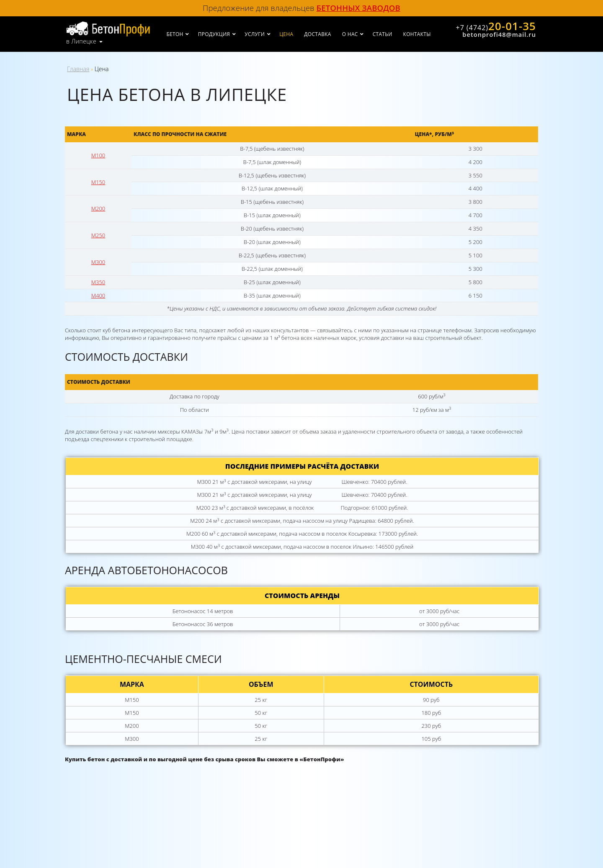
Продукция (214, 34)
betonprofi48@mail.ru (499, 35)
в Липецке (81, 41)
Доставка (317, 34)
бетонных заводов (358, 8)
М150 (98, 182)
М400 (98, 295)
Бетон (175, 34)
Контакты (417, 34)
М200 (98, 208)
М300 (98, 262)
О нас (350, 34)
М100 (98, 155)
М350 (98, 282)
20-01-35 (496, 26)
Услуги (255, 34)
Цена (286, 34)
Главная (78, 69)
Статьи (383, 34)
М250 (98, 235)
